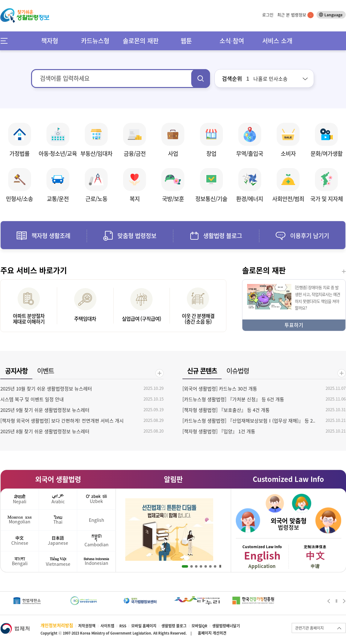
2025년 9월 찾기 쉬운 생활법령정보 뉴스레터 (45, 410)
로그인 (268, 15)
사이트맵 (107, 626)
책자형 (50, 41)
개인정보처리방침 (57, 625)
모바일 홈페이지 (144, 626)
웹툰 (186, 41)
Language (333, 15)
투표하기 (294, 325)
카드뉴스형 (95, 41)
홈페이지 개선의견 (212, 633)
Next (344, 601)
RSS (123, 626)
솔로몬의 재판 (141, 41)
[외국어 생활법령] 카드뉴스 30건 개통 (220, 389)
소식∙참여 (232, 41)
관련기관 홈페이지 (309, 628)
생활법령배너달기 (226, 626)
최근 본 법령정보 (295, 15)
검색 (201, 79)
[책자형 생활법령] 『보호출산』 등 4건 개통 (226, 410)
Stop (220, 566)
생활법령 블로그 (174, 626)
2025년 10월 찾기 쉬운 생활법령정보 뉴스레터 (46, 389)
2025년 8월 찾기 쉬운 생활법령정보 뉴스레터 (45, 431)
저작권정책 (87, 626)
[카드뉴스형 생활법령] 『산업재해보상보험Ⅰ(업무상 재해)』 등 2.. (249, 421)
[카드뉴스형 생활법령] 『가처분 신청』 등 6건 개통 (233, 399)
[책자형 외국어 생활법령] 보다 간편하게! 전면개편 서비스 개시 (62, 421)
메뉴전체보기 (6, 41)
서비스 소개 (277, 41)
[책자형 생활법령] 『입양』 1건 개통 (219, 431)
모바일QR (199, 626)
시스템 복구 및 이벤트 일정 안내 (32, 399)
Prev (329, 601)
